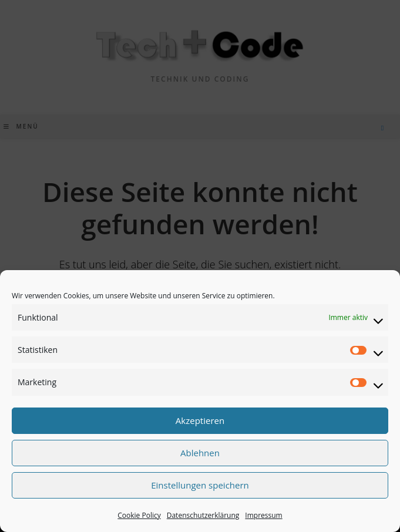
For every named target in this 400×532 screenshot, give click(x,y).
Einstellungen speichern (200, 485)
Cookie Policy (139, 515)
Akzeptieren (200, 420)
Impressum (263, 515)
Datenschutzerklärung (203, 515)
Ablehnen (200, 453)
